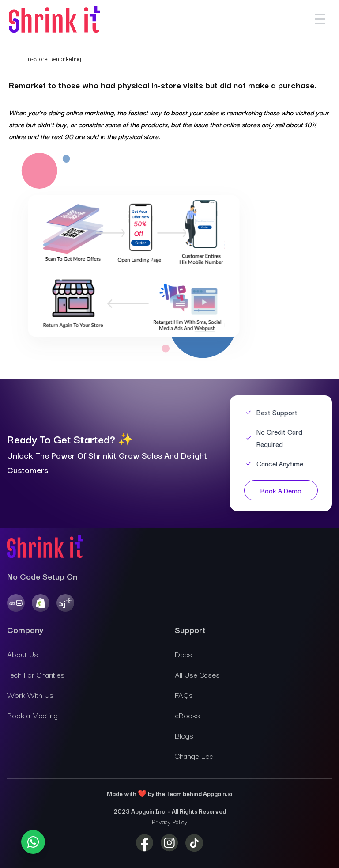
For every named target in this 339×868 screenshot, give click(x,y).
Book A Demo (281, 490)
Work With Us (30, 695)
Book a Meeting (32, 715)
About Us (23, 654)
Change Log (194, 756)
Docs (183, 654)
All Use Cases (197, 674)
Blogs (184, 735)
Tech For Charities (36, 674)
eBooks (187, 715)
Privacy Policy (169, 822)
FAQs (184, 695)
